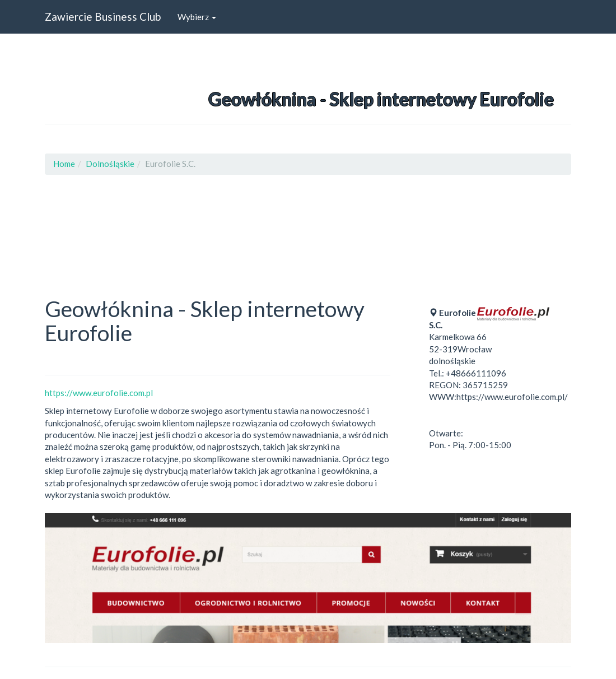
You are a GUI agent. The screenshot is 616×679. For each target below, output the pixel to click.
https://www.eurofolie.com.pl (99, 393)
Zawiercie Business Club (103, 17)
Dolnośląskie (110, 164)
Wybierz (197, 17)
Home (64, 164)
